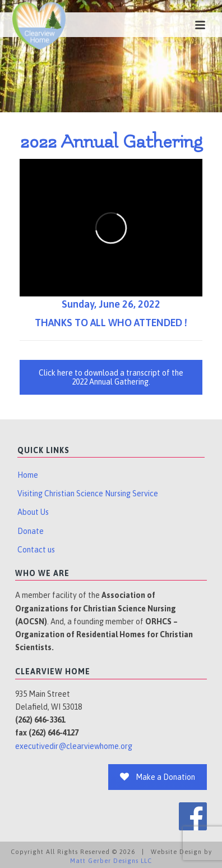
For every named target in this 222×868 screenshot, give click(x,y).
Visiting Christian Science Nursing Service (88, 494)
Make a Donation (158, 777)
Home (28, 475)
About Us (33, 512)
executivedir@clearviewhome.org (74, 746)
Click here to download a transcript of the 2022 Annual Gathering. (111, 377)
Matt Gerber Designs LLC (111, 861)
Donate (31, 531)
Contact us (36, 550)
